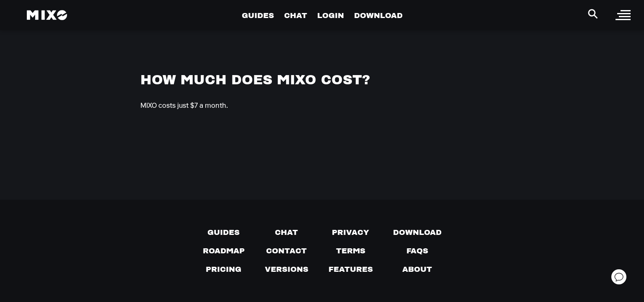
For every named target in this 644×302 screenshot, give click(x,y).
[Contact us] (286, 251)
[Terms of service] (351, 251)
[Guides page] (224, 232)
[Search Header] (593, 14)
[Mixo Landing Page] (47, 15)
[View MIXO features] (351, 269)
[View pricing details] (224, 269)
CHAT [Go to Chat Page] (296, 15)
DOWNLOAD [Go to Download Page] (378, 15)
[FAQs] (417, 251)
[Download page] (417, 232)
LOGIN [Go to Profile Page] (331, 15)
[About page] (417, 269)
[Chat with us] (286, 232)
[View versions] (287, 269)
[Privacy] (350, 232)
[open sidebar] (623, 15)
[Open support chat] (619, 277)
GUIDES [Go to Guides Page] (258, 15)
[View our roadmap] (224, 251)
